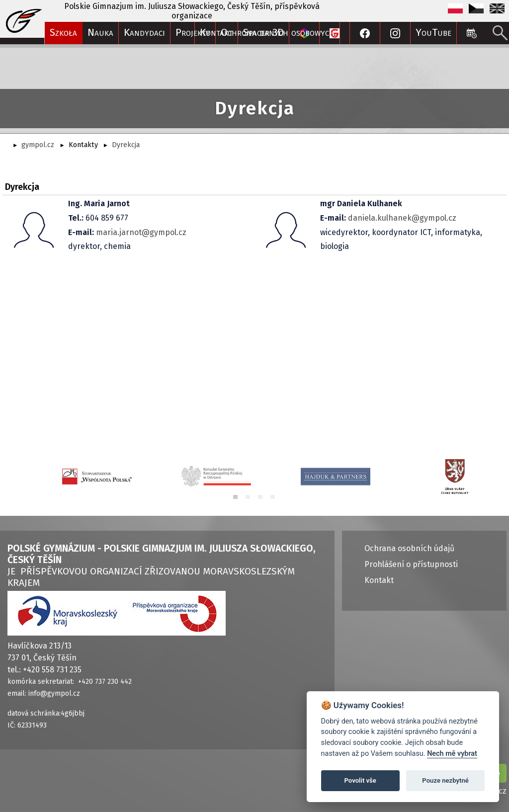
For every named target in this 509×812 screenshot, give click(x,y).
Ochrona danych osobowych (278, 33)
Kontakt (379, 580)
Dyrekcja (126, 145)
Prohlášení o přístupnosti (411, 564)
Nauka (100, 33)
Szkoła (63, 33)
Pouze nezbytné (445, 780)
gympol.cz (38, 145)
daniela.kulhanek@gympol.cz (402, 218)
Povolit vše (360, 780)
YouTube (433, 33)
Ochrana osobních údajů (409, 548)
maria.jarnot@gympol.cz (141, 232)
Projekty (193, 33)
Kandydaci (144, 33)
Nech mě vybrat (452, 754)
